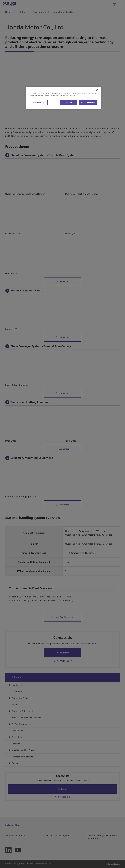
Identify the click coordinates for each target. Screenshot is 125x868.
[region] (63, 98)
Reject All (68, 102)
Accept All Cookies (88, 102)
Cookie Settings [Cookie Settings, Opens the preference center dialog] (39, 102)
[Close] (97, 90)
